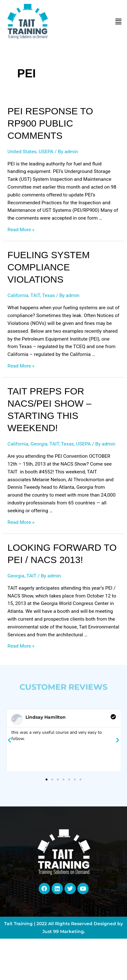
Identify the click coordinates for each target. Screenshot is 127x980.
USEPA (46, 152)
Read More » (21, 230)
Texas (49, 295)
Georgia (39, 444)
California (18, 295)
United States (22, 152)
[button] (119, 22)
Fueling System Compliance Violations (49, 267)
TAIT (35, 295)
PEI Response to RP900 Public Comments (50, 123)
